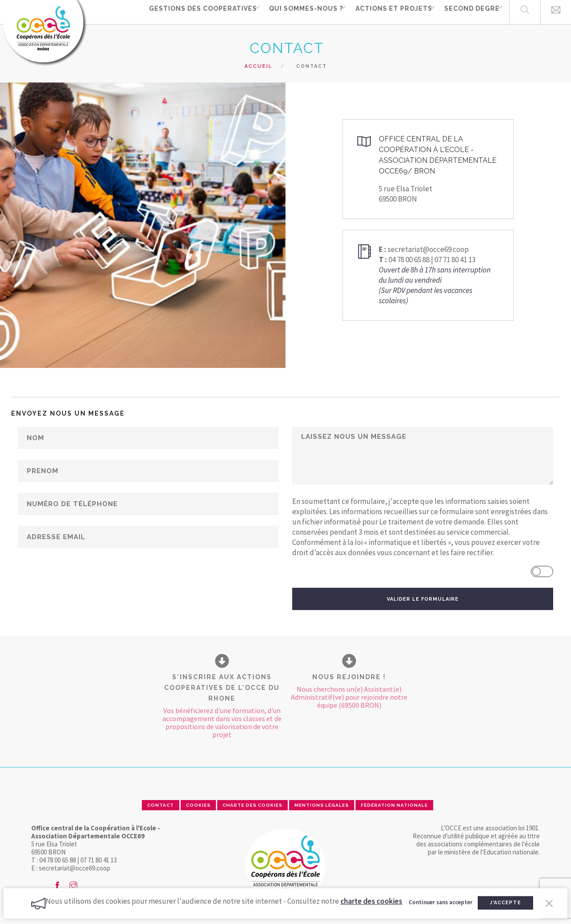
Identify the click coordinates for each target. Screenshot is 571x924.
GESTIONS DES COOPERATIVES (189, 12)
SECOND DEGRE (467, 12)
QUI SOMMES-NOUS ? (295, 12)
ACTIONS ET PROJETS (385, 12)
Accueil (258, 66)
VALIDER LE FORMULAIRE (423, 599)
